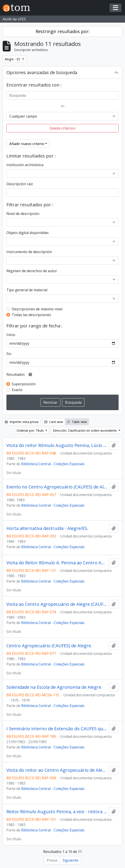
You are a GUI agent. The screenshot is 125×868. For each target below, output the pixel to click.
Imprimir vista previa (22, 422)
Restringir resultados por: (63, 31)
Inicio (11, 335)
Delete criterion (62, 128)
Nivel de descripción (23, 214)
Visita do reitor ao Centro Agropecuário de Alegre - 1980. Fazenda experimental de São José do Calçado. (57, 770)
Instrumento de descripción (29, 252)
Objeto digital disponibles (28, 233)
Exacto (17, 390)
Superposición (24, 384)
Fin (9, 354)
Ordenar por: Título (31, 430)
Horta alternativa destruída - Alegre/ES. (47, 528)
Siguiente (70, 860)
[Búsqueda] (62, 95)
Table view (77, 422)
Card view (54, 422)
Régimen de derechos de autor (32, 271)
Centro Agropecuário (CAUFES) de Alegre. (49, 646)
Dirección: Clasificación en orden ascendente (85, 430)
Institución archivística (25, 165)
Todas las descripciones (31, 315)
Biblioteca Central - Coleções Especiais (53, 464)
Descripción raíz (20, 184)
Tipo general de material (27, 290)
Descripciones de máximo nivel (37, 309)
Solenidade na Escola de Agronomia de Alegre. (54, 687)
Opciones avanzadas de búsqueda (42, 72)
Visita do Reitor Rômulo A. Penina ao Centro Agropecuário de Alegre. (57, 563)
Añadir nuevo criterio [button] (27, 144)
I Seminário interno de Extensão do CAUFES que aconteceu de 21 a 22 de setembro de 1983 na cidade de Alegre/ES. (57, 729)
